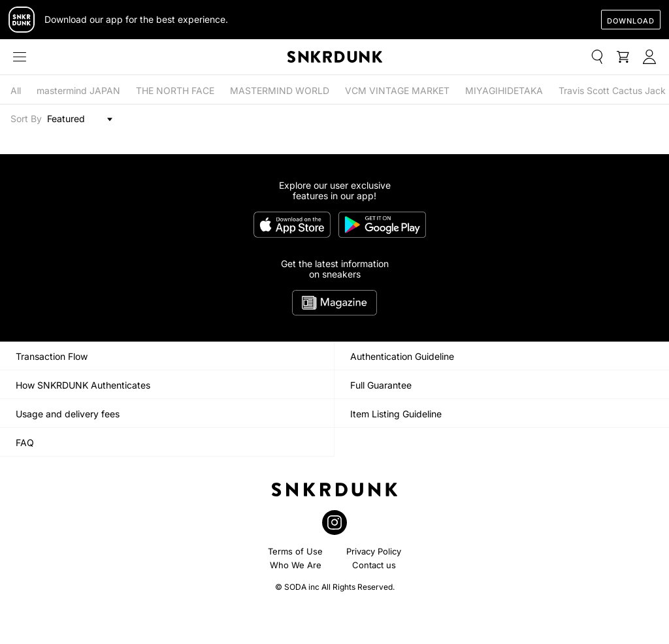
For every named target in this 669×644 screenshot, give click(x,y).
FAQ (25, 443)
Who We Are (296, 565)
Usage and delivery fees (68, 414)
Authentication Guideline (402, 356)
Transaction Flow (52, 356)
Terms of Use (295, 551)
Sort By (26, 119)
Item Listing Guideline (396, 414)
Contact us (374, 565)
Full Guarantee (381, 385)
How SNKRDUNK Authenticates (83, 385)
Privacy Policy (374, 551)
